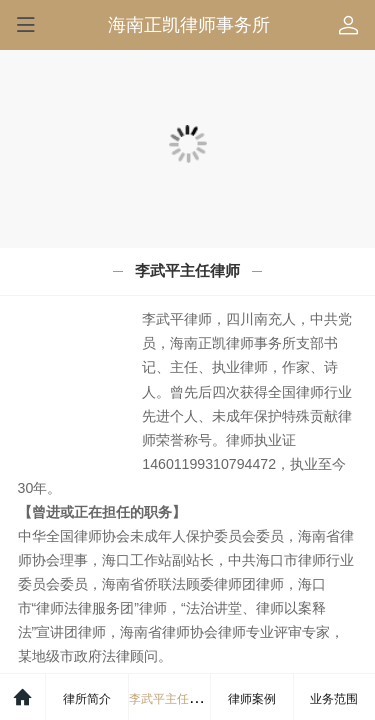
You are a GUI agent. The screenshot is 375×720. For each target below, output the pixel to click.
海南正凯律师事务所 (189, 25)
